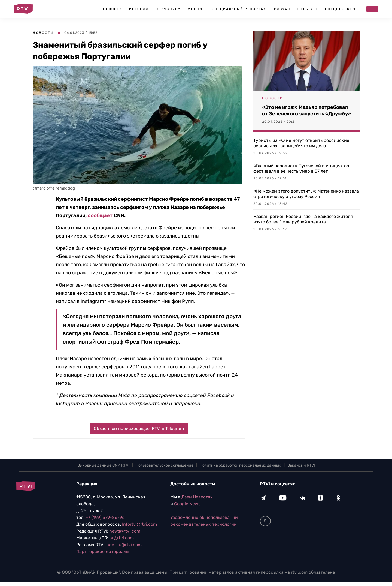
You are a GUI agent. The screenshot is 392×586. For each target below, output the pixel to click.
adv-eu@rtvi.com (124, 545)
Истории (139, 9)
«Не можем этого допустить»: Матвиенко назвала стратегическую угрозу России (306, 194)
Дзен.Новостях (197, 497)
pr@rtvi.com (121, 538)
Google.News (187, 504)
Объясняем (168, 9)
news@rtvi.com (125, 531)
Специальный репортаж (240, 9)
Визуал (282, 9)
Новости (113, 9)
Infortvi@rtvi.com (139, 524)
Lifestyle (308, 9)
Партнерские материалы (103, 552)
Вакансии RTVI (301, 465)
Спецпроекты (340, 9)
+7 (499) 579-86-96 (105, 517)
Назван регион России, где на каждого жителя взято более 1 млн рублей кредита (303, 219)
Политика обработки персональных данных (240, 465)
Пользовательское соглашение (165, 465)
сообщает (100, 215)
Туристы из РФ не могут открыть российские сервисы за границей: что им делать (301, 143)
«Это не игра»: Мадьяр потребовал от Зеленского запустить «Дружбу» (306, 110)
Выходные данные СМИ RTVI (103, 465)
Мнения (196, 9)
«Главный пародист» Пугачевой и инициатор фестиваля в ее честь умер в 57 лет (301, 168)
